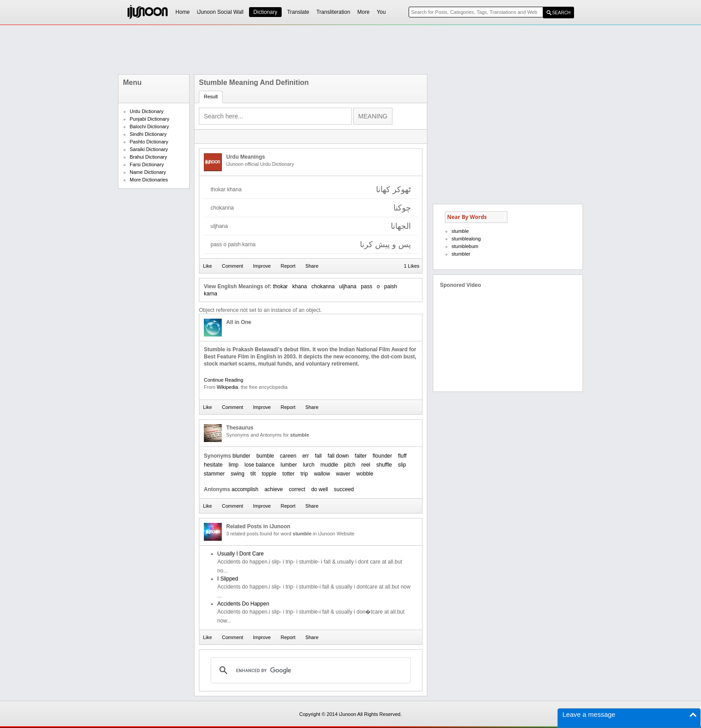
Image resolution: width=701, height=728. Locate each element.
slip (402, 465)
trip (304, 474)
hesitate (213, 465)
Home (183, 12)
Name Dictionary (148, 172)
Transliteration (334, 12)
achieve (273, 489)
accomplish (245, 489)
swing (238, 474)
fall (318, 456)
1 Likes (412, 266)
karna (211, 294)
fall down (338, 456)
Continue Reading (224, 380)
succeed (344, 489)
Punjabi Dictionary (150, 119)
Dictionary (265, 12)
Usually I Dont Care (241, 554)
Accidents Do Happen (243, 604)
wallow (322, 474)
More (363, 12)
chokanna (323, 286)
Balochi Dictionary (149, 126)
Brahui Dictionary (148, 157)
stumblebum (465, 246)
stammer (214, 474)
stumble (460, 231)
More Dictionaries (149, 180)
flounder (382, 456)
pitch (350, 465)
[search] (309, 670)
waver (343, 474)
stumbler (461, 254)
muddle (329, 465)
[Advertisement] (350, 50)
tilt (253, 474)
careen (288, 456)
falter (361, 456)
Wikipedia (228, 387)
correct (297, 489)
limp (233, 465)
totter (288, 474)
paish (391, 286)
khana (300, 286)
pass (366, 286)
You (381, 12)
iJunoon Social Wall (220, 12)
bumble (265, 456)
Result (211, 97)
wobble (365, 474)
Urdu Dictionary (147, 111)
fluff (402, 456)
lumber (289, 465)
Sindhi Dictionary (148, 134)
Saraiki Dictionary (149, 149)
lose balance (260, 465)
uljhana (348, 286)
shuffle (384, 465)
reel (366, 465)
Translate (298, 12)
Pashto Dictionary (149, 142)
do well (319, 489)
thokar (280, 286)
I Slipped (228, 579)
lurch (309, 465)
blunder (241, 456)
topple (269, 474)
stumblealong (466, 239)
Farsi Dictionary (147, 164)
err (306, 456)
